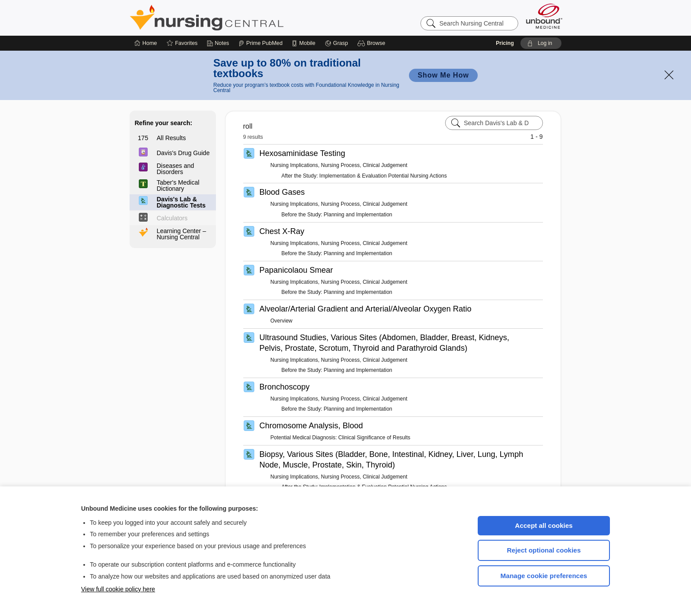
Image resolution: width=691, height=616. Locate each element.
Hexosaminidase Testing (303, 153)
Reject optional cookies (544, 550)
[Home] (146, 43)
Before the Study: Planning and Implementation (337, 215)
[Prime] (260, 43)
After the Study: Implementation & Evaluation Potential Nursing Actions (364, 176)
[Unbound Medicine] (544, 16)
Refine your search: (164, 123)
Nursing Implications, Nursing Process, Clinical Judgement (339, 165)
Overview (282, 321)
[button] (373, 43)
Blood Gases (282, 192)
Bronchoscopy (285, 387)
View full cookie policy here (118, 589)
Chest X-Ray (282, 231)
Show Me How (443, 75)
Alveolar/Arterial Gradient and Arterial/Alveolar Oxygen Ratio (366, 309)
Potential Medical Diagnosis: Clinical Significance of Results (340, 438)
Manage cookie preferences (544, 576)
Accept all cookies (544, 525)
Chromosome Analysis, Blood (311, 426)
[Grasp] (336, 43)
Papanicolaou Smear (296, 270)
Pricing (505, 43)
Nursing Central (240, 18)
